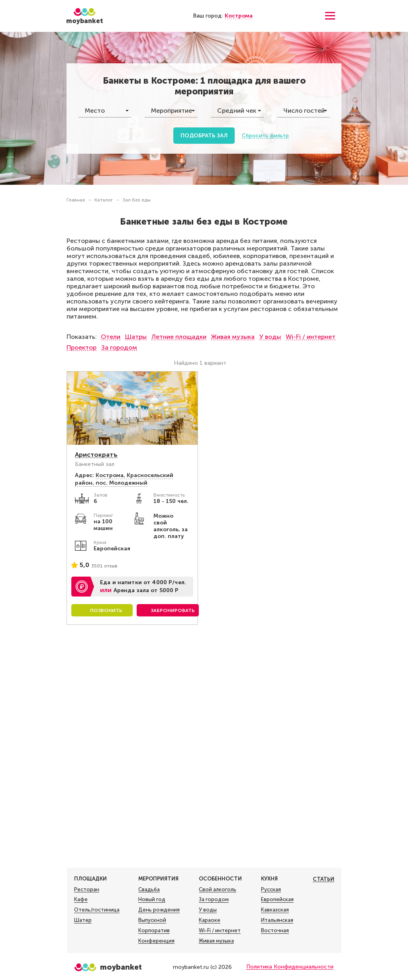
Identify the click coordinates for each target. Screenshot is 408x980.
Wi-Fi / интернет (311, 337)
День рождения (159, 910)
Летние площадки (179, 337)
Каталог (104, 200)
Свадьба (149, 890)
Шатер (83, 920)
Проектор (81, 347)
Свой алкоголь (218, 890)
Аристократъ (96, 455)
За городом (119, 347)
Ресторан (87, 890)
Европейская (277, 900)
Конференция (156, 941)
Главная (76, 200)
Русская (271, 890)
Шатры (136, 337)
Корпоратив (154, 931)
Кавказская (275, 910)
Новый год (152, 900)
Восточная (275, 931)
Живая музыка (233, 337)
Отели (111, 337)
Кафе (81, 900)
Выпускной (152, 920)
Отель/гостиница (97, 910)
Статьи (324, 879)
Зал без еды (136, 200)
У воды (270, 337)
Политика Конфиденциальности (290, 967)
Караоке (210, 920)
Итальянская (277, 920)
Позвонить (106, 610)
